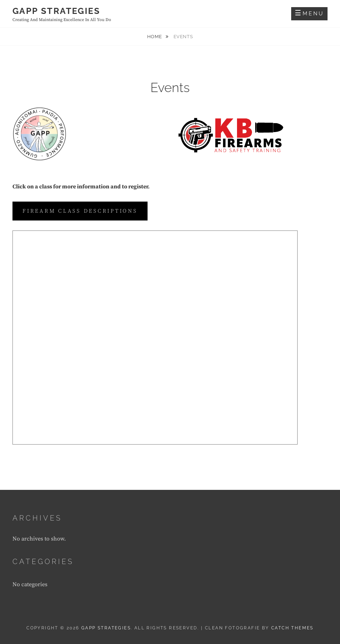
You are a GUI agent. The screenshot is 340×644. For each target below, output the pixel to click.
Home (155, 37)
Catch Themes (292, 628)
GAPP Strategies (56, 11)
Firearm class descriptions (80, 211)
